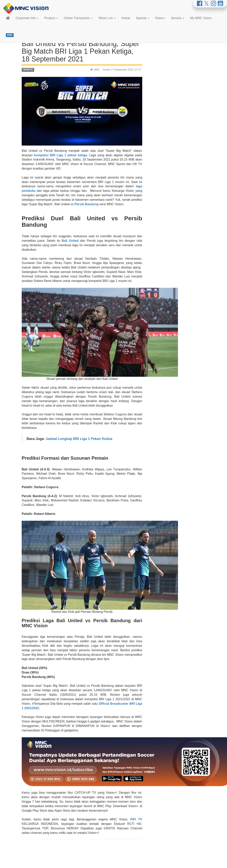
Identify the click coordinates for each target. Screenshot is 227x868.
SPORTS (28, 70)
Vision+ (160, 18)
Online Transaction (78, 18)
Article (126, 18)
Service (178, 18)
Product (51, 18)
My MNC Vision (201, 18)
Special (143, 18)
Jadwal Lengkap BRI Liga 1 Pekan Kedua (79, 439)
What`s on (107, 18)
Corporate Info (27, 18)
